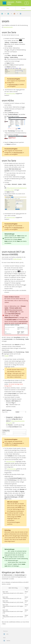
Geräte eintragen (17, 259)
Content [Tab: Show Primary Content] (23, 8)
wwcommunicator (8, 27)
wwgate (7, 356)
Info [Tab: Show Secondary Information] (8, 8)
